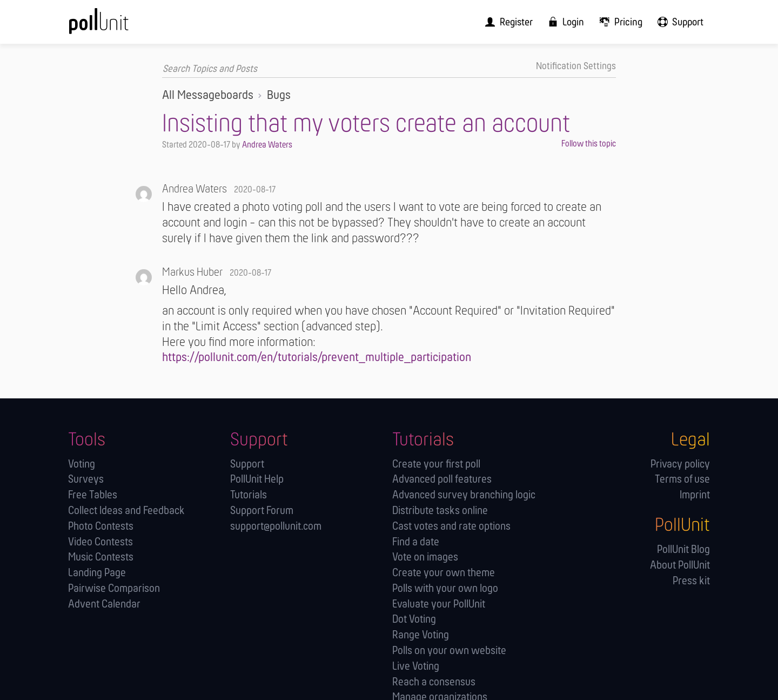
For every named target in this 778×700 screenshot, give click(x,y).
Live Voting (416, 666)
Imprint (695, 495)
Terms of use (682, 479)
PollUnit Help (257, 479)
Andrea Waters (267, 145)
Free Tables (93, 495)
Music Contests (101, 557)
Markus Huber (192, 273)
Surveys (86, 479)
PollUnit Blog (683, 549)
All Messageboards (208, 95)
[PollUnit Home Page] (117, 26)
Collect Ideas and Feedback (126, 511)
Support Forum (262, 511)
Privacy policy (680, 464)
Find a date (416, 542)
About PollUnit (680, 565)
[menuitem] (519, 22)
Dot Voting (414, 619)
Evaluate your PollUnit (439, 604)
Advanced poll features (442, 479)
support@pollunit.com (276, 526)
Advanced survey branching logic (464, 495)
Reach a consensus (434, 682)
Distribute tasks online (440, 511)
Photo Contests (101, 526)
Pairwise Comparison (114, 588)
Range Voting (421, 635)
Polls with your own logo (445, 588)
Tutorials (249, 495)
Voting (82, 464)
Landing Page (97, 573)
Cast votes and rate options (451, 526)
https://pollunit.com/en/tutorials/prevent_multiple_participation (317, 358)
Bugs (279, 95)
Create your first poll (436, 464)
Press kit (691, 581)
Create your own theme (444, 573)
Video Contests (100, 542)
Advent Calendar (104, 604)
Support (247, 464)
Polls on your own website (449, 651)
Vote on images (425, 557)
